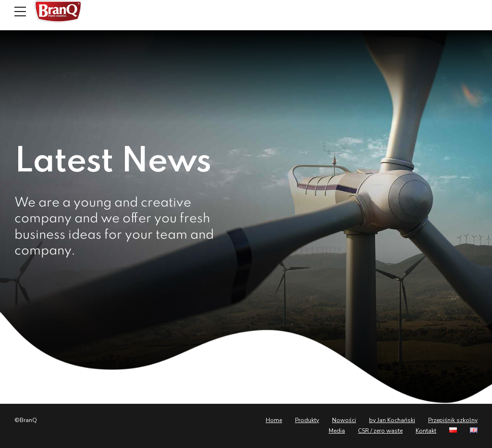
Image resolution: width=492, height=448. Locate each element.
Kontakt (426, 431)
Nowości (344, 420)
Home (274, 420)
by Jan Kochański (392, 420)
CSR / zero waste (380, 431)
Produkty (307, 420)
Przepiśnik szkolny (453, 420)
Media (337, 431)
